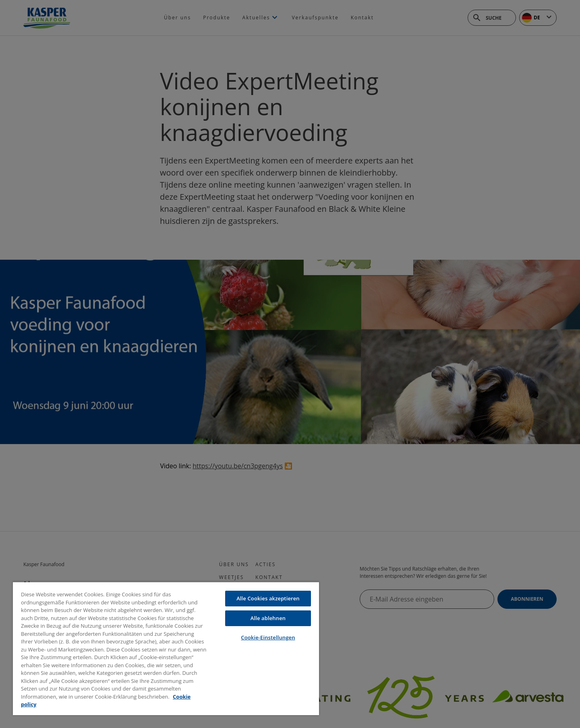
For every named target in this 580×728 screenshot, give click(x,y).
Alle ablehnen (268, 618)
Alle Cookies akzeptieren (268, 598)
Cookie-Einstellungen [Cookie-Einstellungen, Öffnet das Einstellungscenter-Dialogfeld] (268, 637)
